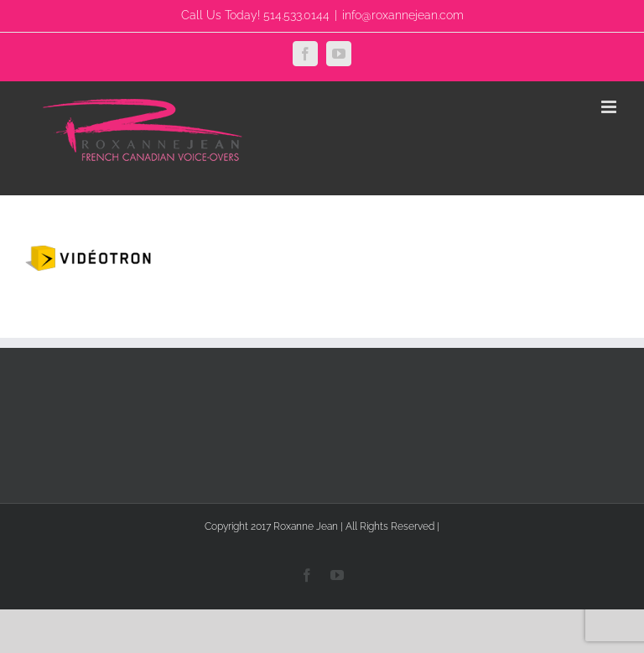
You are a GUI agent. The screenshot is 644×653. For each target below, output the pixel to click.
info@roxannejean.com (403, 15)
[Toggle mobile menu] (610, 107)
